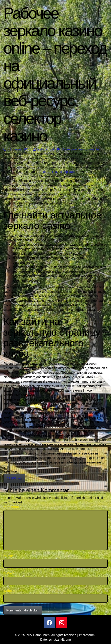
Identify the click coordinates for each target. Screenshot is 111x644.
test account (44, 149)
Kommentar (12, 507)
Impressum (87, 635)
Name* (8, 556)
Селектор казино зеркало (56, 172)
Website (9, 591)
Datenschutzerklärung (55, 640)
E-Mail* (9, 573)
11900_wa (14, 478)
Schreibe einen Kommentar (78, 149)
